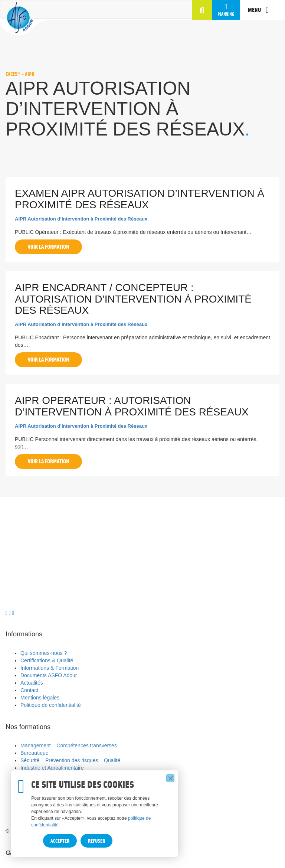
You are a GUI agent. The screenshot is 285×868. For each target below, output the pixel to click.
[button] (202, 12)
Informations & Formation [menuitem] (50, 668)
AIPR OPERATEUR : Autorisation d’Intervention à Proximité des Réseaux (132, 406)
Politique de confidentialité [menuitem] (51, 705)
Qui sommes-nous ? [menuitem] (44, 653)
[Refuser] (170, 778)
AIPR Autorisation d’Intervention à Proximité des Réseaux (81, 219)
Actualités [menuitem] (32, 683)
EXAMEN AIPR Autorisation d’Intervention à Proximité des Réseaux (140, 199)
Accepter (60, 841)
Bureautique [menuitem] (35, 753)
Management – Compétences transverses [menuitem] (69, 745)
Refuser (96, 841)
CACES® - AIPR (20, 74)
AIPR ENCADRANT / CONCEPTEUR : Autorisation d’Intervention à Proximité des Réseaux (133, 299)
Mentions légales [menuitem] (40, 698)
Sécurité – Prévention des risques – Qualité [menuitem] (70, 760)
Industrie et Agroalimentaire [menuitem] (52, 768)
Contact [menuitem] (29, 690)
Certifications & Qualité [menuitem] (47, 660)
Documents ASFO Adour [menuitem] (49, 675)
